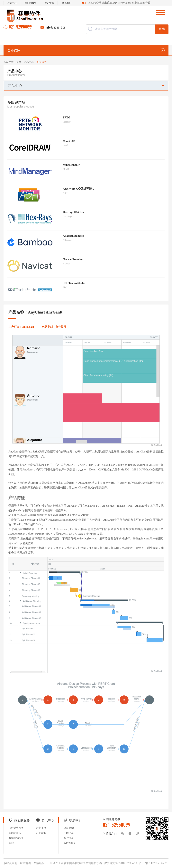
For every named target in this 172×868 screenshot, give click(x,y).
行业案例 (41, 828)
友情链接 (39, 863)
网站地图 (25, 863)
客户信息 (69, 838)
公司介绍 (69, 828)
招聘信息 (69, 833)
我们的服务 (31, 3)
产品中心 (12, 3)
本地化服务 (15, 833)
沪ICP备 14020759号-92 (153, 863)
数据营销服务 (16, 838)
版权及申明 (70, 843)
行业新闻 (41, 833)
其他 (11, 843)
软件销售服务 (16, 828)
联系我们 (67, 3)
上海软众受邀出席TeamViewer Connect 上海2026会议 (119, 3)
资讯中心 (49, 3)
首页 (19, 62)
